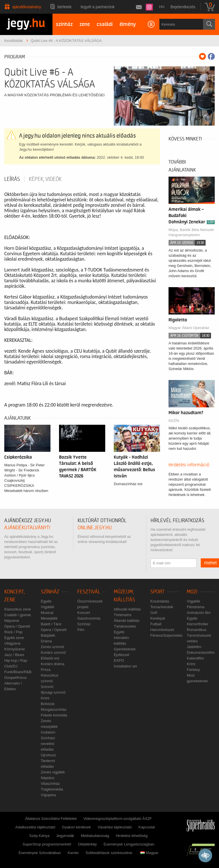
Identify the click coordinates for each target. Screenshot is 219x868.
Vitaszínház (50, 784)
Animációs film (199, 613)
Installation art (125, 666)
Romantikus (197, 630)
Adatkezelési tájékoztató (35, 827)
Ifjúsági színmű (53, 692)
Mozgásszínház (54, 709)
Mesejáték (49, 618)
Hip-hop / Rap (16, 660)
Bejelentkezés (183, 7)
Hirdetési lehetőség (132, 836)
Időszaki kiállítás (127, 609)
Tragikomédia (52, 789)
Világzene (12, 643)
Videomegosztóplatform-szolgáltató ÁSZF (118, 819)
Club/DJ (11, 666)
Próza (46, 670)
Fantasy (193, 670)
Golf (154, 613)
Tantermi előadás (48, 764)
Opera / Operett (17, 626)
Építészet (121, 655)
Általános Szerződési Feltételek (51, 819)
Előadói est (50, 658)
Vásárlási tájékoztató (115, 827)
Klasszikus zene (18, 609)
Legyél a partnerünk (98, 7)
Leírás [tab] (12, 179)
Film (81, 630)
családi (105, 24)
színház (64, 24)
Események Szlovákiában (40, 853)
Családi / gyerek (18, 615)
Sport (157, 592)
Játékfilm (194, 647)
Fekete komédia (54, 715)
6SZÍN (174, 421)
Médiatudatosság (95, 836)
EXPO (119, 660)
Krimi (45, 698)
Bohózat (48, 704)
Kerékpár (158, 618)
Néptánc (48, 778)
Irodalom (48, 732)
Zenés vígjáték (53, 772)
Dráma (46, 641)
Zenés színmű (52, 647)
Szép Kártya (39, 836)
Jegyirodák (65, 836)
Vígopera (48, 795)
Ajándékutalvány (27, 7)
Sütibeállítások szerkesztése (109, 853)
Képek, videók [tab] (45, 179)
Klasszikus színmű (49, 678)
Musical (47, 613)
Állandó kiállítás (127, 621)
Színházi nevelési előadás (48, 744)
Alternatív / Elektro (13, 686)
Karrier (73, 853)
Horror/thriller (198, 624)
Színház (50, 592)
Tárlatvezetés (125, 626)
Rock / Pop (13, 632)
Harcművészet (162, 630)
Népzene (12, 621)
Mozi (192, 592)
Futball (156, 624)
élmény (128, 24)
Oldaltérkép (87, 844)
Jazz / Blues (14, 655)
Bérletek (64, 7)
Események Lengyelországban (129, 844)
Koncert (84, 613)
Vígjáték (47, 607)
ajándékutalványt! (27, 528)
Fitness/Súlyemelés (166, 635)
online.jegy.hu (95, 528)
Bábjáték (48, 635)
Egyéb (46, 601)
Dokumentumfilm (201, 652)
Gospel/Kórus (16, 678)
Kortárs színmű (53, 652)
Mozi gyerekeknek (197, 678)
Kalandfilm (195, 658)
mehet (211, 563)
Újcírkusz (48, 755)
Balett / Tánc (51, 624)
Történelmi (122, 615)
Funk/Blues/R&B (18, 672)
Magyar (149, 853)
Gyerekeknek (125, 649)
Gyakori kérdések (76, 827)
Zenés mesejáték (49, 724)
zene (85, 24)
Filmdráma (195, 607)
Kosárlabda (160, 601)
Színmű (47, 687)
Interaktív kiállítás (121, 641)
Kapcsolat (147, 827)
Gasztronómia (89, 618)
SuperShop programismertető (47, 844)
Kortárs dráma (52, 664)
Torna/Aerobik (162, 607)
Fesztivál (89, 592)
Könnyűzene (15, 649)
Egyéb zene (14, 638)
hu (162, 7)
